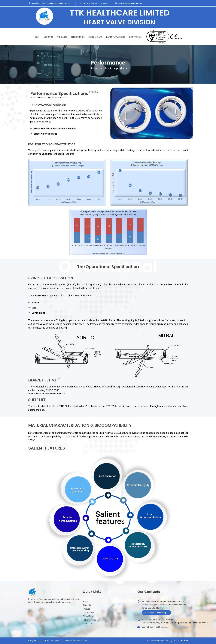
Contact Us (135, 37)
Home (37, 37)
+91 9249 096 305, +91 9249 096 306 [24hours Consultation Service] (175, 623)
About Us (48, 37)
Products (62, 37)
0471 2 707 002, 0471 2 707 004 (95, 3)
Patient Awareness (116, 37)
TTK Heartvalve (52, 641)
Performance (78, 37)
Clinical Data (95, 37)
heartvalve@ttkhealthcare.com (130, 3)
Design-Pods (81, 641)
